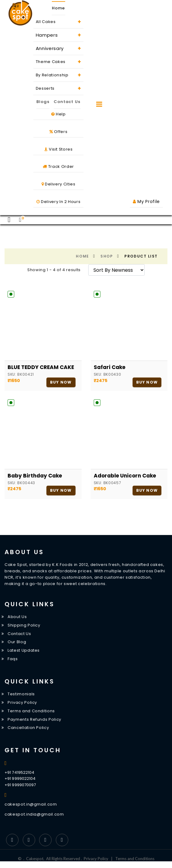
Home (59, 8)
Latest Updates (24, 650)
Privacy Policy (22, 702)
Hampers (59, 35)
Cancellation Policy (28, 728)
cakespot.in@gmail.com (31, 804)
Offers (58, 132)
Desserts (59, 88)
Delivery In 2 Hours (59, 202)
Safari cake (110, 367)
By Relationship (59, 75)
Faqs (13, 659)
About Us (17, 617)
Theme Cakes (59, 62)
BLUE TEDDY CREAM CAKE (41, 367)
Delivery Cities (59, 184)
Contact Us (67, 102)
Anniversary (59, 48)
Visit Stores (59, 149)
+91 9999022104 (20, 778)
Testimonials (21, 694)
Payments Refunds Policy (34, 719)
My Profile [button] (146, 201)
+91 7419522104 (19, 772)
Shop (107, 256)
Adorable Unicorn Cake (125, 476)
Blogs (43, 102)
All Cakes (59, 22)
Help (59, 114)
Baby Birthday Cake (35, 476)
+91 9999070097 (20, 785)
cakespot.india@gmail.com (34, 814)
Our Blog (17, 642)
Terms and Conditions (31, 711)
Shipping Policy (24, 625)
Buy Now (61, 382)
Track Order (58, 166)
